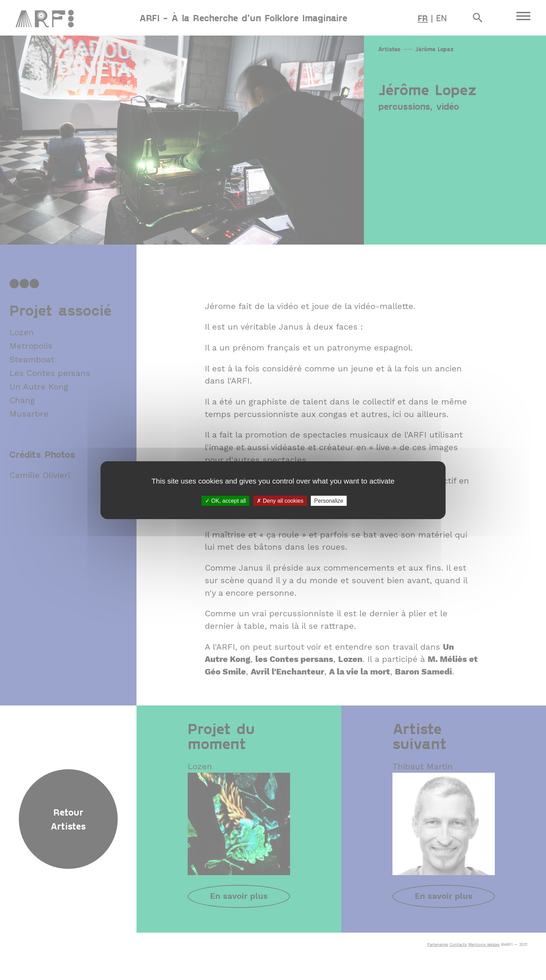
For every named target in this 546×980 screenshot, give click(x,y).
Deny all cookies (280, 500)
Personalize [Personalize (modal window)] (329, 500)
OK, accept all (225, 500)
